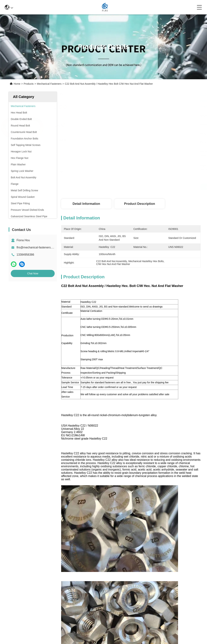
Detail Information (86, 204)
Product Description (140, 204)
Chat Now (33, 273)
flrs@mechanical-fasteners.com (37, 247)
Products (29, 84)
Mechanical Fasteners (49, 84)
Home (17, 84)
